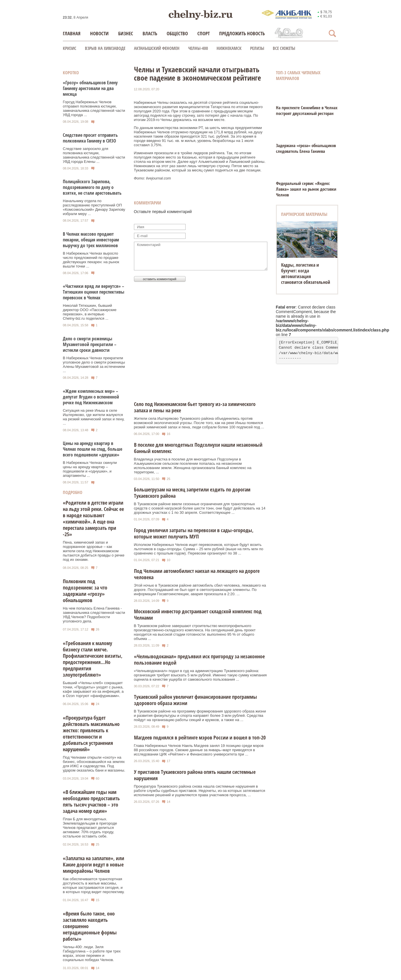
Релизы (257, 48)
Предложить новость (242, 33)
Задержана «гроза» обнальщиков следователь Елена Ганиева (306, 148)
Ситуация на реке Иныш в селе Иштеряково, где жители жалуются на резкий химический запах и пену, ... (94, 417)
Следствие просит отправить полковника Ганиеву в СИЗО (90, 138)
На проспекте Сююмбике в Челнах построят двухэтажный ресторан (307, 110)
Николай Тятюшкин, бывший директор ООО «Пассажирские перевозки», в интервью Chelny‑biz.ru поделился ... (90, 312)
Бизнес (126, 33)
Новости (99, 33)
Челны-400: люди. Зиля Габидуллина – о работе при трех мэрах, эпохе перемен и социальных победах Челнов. (92, 953)
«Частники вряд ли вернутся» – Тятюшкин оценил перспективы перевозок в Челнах (94, 292)
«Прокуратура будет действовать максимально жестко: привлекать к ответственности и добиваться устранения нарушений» (91, 733)
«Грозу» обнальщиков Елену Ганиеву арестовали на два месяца (90, 88)
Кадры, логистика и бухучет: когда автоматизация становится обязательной (306, 274)
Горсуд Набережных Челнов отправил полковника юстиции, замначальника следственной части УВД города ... (94, 108)
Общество (177, 33)
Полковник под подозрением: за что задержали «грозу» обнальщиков (85, 591)
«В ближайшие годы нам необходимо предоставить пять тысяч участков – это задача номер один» (91, 801)
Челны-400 (198, 48)
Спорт (204, 33)
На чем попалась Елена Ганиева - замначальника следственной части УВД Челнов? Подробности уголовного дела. (94, 615)
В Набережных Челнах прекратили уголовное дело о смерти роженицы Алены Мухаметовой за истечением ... (94, 364)
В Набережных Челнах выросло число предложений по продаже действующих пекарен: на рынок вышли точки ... (91, 260)
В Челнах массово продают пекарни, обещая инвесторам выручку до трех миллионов (91, 240)
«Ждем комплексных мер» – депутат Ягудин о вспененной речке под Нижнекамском (91, 397)
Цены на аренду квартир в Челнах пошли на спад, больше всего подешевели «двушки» (93, 449)
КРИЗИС (70, 48)
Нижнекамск (229, 48)
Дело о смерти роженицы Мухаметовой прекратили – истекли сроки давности (90, 344)
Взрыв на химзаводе (105, 48)
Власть (150, 33)
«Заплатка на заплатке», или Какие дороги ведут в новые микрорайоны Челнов (94, 864)
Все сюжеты (284, 48)
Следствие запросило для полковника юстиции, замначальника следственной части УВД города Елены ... (94, 155)
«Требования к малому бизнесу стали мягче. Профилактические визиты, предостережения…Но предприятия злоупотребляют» (93, 659)
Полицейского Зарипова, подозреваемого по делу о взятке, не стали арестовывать (92, 187)
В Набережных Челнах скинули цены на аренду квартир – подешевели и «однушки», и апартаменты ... (90, 469)
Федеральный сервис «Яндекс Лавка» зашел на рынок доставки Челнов (306, 189)
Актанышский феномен (157, 48)
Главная (72, 33)
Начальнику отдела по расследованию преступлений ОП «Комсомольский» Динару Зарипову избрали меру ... (94, 207)
